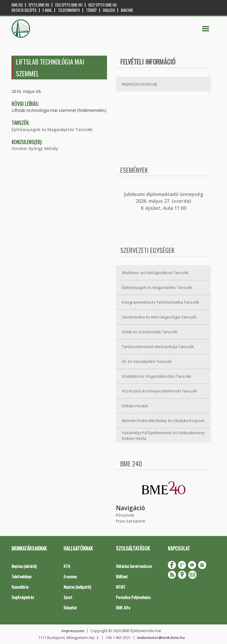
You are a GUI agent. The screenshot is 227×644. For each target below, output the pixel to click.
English (109, 10)
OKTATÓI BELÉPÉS (24, 10)
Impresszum (73, 631)
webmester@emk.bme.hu (161, 637)
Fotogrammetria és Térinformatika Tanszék (160, 302)
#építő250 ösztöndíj (139, 84)
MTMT (121, 587)
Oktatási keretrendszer (134, 566)
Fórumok (125, 515)
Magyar (127, 10)
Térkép (91, 10)
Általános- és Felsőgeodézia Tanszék (155, 273)
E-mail (47, 10)
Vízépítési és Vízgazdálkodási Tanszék (157, 376)
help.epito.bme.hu (103, 5)
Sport (68, 597)
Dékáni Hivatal (135, 406)
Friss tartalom (131, 521)
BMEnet (122, 576)
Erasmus (70, 576)
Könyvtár (70, 607)
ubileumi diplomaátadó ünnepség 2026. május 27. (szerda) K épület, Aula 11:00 (164, 201)
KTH (67, 566)
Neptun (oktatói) (24, 566)
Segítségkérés (23, 597)
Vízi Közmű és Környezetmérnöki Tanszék (159, 391)
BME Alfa (123, 607)
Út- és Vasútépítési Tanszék (147, 361)
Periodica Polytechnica (133, 597)
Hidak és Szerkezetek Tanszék (150, 332)
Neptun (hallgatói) (77, 587)
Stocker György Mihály (35, 148)
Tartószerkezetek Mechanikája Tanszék (158, 347)
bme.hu (17, 5)
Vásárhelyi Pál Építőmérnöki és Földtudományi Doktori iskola (163, 435)
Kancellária (20, 587)
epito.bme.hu (39, 5)
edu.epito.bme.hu (69, 5)
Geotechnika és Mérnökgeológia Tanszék (159, 317)
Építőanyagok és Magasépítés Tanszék (52, 129)
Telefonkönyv (69, 10)
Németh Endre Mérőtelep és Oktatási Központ (163, 421)
